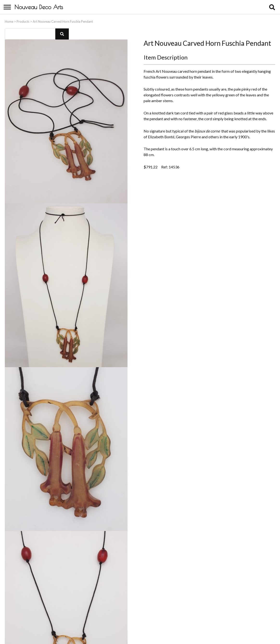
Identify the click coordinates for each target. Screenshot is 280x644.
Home (9, 20)
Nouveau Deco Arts (39, 7)
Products (23, 20)
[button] (62, 33)
